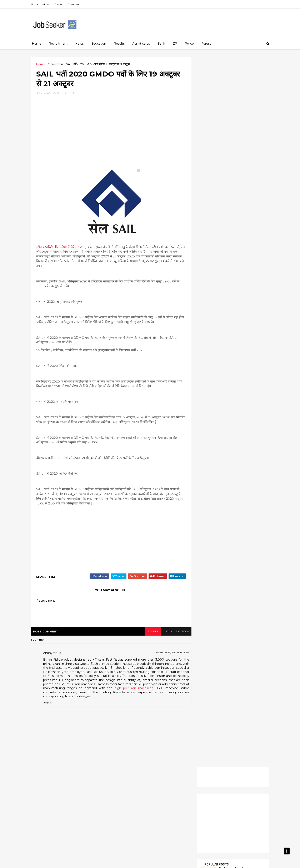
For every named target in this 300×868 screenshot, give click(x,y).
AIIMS (229, 363)
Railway (221, 406)
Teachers (229, 421)
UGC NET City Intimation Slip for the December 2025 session (220, 300)
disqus (165, 632)
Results (119, 44)
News (79, 44)
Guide (242, 377)
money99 (52, 862)
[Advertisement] (192, 21)
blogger (150, 632)
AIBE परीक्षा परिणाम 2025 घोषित (218, 279)
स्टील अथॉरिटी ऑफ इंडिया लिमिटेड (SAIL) (63, 247)
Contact (60, 4)
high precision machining (158, 689)
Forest (206, 44)
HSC (256, 377)
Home (36, 4)
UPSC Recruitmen (214, 428)
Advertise (74, 4)
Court (237, 370)
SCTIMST (247, 413)
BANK (206, 370)
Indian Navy (232, 385)
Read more (218, 231)
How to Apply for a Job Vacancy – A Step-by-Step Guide (241, 177)
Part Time (223, 392)
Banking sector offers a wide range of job (229, 192)
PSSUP (251, 399)
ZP (175, 44)
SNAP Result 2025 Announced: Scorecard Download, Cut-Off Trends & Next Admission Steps (228, 219)
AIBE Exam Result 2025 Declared (218, 262)
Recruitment (58, 44)
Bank (161, 44)
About (47, 4)
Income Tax (210, 385)
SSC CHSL (209, 421)
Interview (253, 385)
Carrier (221, 370)
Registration (210, 413)
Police (189, 44)
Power (235, 399)
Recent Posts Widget (209, 318)
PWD (205, 406)
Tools (245, 421)
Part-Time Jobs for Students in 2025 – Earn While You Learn (240, 160)
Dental (252, 370)
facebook (181, 632)
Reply (49, 703)
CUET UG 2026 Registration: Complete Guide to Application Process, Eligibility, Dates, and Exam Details (227, 241)
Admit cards (141, 44)
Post (220, 399)
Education (99, 44)
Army (243, 363)
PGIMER (241, 392)
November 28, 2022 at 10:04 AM (171, 653)
